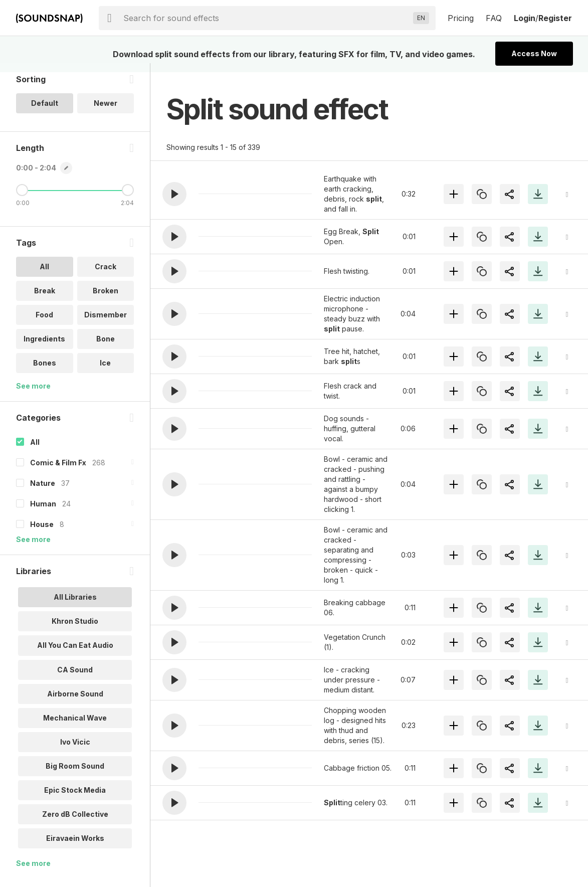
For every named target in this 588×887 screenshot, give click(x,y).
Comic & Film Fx (58, 472)
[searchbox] (266, 18)
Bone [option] (106, 348)
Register (555, 18)
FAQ (494, 18)
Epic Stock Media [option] (75, 799)
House (42, 533)
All (35, 451)
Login (525, 18)
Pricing (461, 18)
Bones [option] (45, 372)
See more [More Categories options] (33, 548)
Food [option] (44, 324)
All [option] (44, 276)
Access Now (534, 53)
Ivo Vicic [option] (75, 750)
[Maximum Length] (128, 199)
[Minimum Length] (22, 199)
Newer (106, 112)
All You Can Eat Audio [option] (75, 654)
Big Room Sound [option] (75, 774)
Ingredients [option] (44, 348)
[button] (174, 194)
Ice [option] (105, 372)
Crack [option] (106, 276)
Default (45, 112)
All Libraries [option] (75, 606)
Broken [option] (106, 300)
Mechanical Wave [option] (75, 726)
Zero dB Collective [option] (75, 823)
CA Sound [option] (75, 678)
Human (43, 513)
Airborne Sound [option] (75, 702)
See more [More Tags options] (33, 395)
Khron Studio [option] (75, 630)
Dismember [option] (106, 324)
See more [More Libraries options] (33, 872)
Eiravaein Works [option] (75, 847)
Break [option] (45, 300)
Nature (43, 492)
